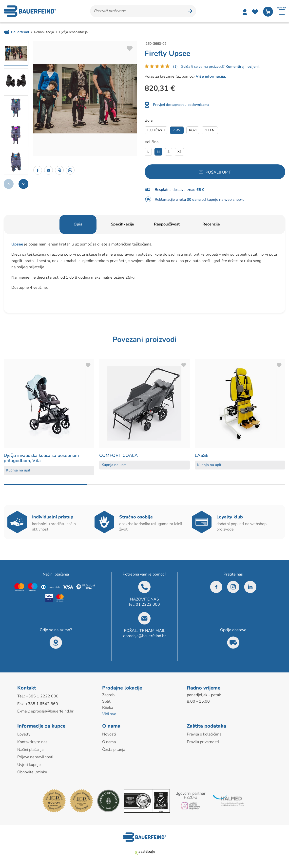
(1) (175, 67)
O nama (109, 742)
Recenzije (211, 224)
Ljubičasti (156, 130)
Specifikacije (122, 224)
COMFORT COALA (118, 455)
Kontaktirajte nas (32, 742)
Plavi (177, 130)
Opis (78, 224)
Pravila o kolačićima (204, 734)
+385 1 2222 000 (42, 696)
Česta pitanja (114, 750)
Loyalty (24, 734)
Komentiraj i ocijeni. (242, 67)
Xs (179, 152)
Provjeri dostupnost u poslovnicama (181, 105)
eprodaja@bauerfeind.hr (144, 636)
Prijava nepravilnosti (35, 757)
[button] (23, 184)
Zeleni (210, 130)
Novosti (109, 734)
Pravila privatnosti (203, 742)
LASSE (202, 455)
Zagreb (108, 695)
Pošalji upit (218, 172)
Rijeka (108, 708)
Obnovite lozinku (32, 772)
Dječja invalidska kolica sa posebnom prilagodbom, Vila (41, 458)
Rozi (193, 130)
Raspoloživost (167, 224)
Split (106, 701)
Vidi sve (109, 714)
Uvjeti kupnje (29, 765)
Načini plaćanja (30, 750)
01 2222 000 (148, 604)
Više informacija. (211, 76)
